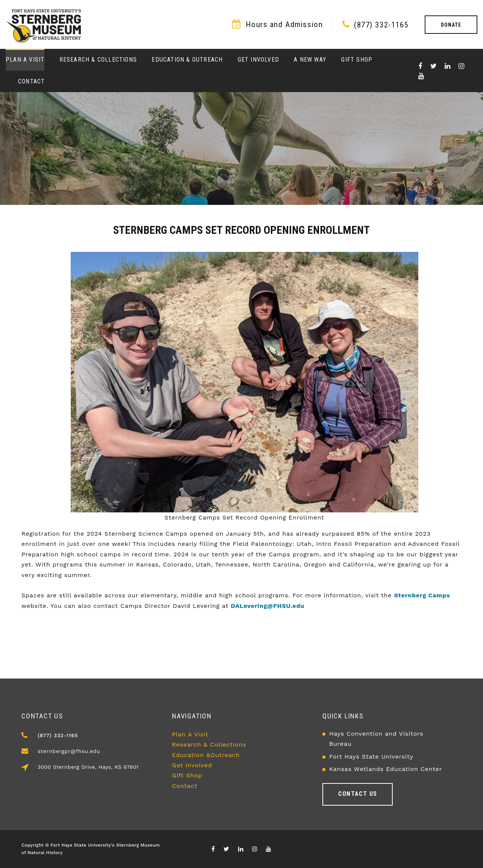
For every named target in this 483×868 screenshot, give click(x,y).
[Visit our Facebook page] (420, 66)
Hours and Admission (284, 24)
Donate (451, 25)
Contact (31, 81)
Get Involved (258, 60)
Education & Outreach (187, 60)
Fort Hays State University (371, 757)
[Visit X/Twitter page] (434, 66)
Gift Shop (357, 60)
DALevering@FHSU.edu (268, 606)
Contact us (358, 794)
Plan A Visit (190, 734)
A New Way (310, 60)
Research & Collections (98, 60)
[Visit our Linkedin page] (448, 66)
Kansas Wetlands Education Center (386, 769)
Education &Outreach (206, 755)
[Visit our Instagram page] (462, 66)
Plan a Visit (25, 60)
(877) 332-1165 (381, 25)
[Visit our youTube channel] (421, 76)
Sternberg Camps (422, 595)
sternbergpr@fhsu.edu (69, 751)
